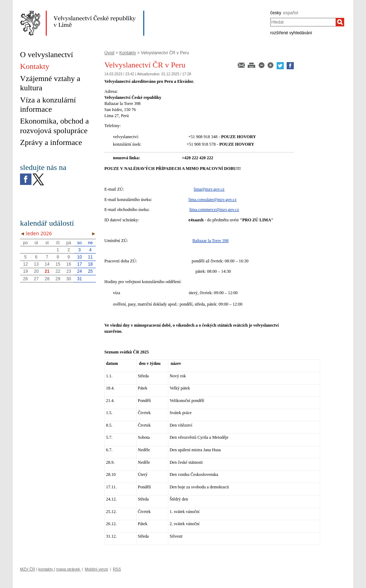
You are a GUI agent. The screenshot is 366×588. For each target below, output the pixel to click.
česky (276, 13)
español (291, 13)
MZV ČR (28, 569)
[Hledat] (340, 22)
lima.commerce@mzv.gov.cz (214, 210)
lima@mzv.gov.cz (209, 189)
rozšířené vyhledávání (291, 33)
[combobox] (303, 22)
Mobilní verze (96, 569)
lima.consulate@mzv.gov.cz (212, 200)
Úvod (109, 53)
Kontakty (128, 53)
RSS (117, 569)
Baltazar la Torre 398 (210, 241)
